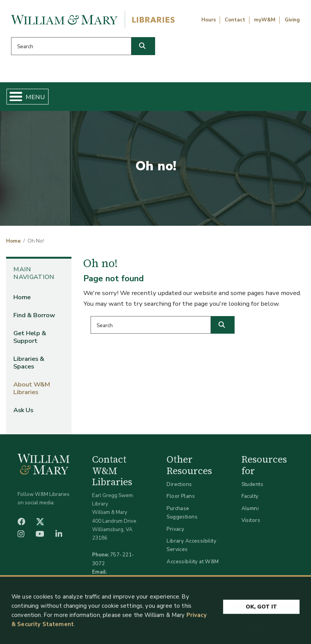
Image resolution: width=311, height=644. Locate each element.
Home (13, 241)
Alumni (250, 508)
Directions (179, 484)
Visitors (251, 520)
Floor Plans (181, 496)
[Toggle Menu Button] (13, 97)
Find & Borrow (34, 315)
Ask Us (23, 410)
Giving (292, 20)
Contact (235, 20)
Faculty (250, 496)
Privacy (175, 529)
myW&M (265, 20)
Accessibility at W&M (193, 562)
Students (252, 484)
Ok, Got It (261, 609)
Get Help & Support (30, 337)
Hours (209, 20)
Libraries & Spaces (29, 363)
